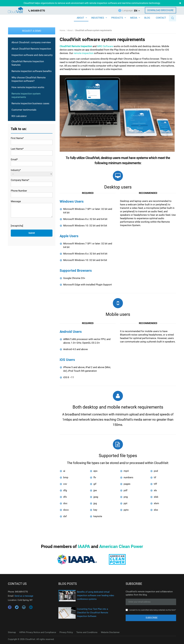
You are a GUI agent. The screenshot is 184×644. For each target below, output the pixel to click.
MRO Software (105, 46)
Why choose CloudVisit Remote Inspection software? (29, 79)
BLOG (147, 18)
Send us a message (24, 596)
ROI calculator (19, 116)
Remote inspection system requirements (26, 95)
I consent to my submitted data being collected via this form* (152, 610)
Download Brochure (160, 10)
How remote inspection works (28, 87)
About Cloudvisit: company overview (31, 42)
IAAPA (84, 546)
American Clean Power (121, 546)
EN (136, 11)
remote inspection (84, 53)
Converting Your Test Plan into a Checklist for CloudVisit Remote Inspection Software (93, 613)
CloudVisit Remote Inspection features (28, 63)
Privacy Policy (66, 632)
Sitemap (12, 632)
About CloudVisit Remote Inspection (31, 49)
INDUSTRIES (98, 18)
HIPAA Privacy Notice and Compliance (38, 632)
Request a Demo (32, 31)
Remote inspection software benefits (32, 71)
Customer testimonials (24, 110)
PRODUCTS (117, 18)
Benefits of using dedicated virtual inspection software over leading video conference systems (96, 595)
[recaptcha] (17, 226)
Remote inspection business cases (30, 103)
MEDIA (134, 18)
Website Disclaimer (110, 632)
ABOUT (80, 18)
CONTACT (161, 18)
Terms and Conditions (87, 632)
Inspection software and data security (32, 55)
